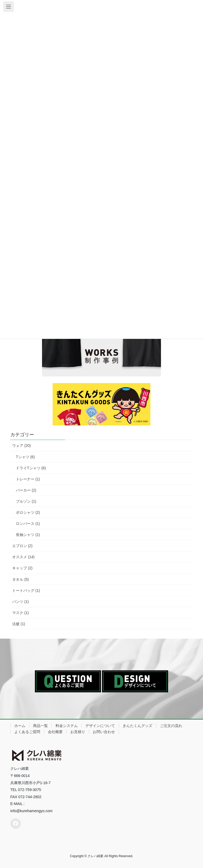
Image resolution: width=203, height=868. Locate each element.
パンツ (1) (20, 602)
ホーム (20, 726)
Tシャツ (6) (25, 457)
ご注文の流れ (171, 726)
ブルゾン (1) (26, 501)
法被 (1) (19, 624)
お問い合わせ (104, 732)
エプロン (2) (22, 546)
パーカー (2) (26, 490)
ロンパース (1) (28, 524)
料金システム (67, 726)
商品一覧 (40, 726)
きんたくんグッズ (137, 726)
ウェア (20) (22, 446)
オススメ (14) (23, 557)
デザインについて (100, 726)
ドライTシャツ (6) (31, 468)
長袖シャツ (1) (28, 535)
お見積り (78, 732)
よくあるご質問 (27, 732)
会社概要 (55, 732)
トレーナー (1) (28, 479)
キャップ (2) (22, 568)
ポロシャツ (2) (28, 512)
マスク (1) (20, 613)
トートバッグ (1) (26, 590)
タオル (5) (20, 579)
